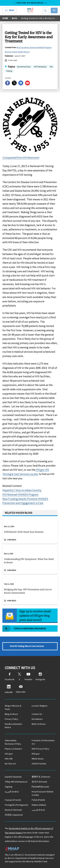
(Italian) (39, 805)
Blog (14, 18)
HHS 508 (9, 759)
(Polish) (38, 800)
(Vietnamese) (16, 782)
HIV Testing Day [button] (40, 67)
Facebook (10, 677)
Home (5, 18)
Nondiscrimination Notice (13, 726)
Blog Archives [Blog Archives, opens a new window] (11, 714)
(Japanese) (14, 815)
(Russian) (40, 787)
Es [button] (54, 10)
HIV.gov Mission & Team (13, 707)
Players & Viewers (13, 749)
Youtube (28, 677)
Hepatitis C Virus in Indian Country (22, 490)
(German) (13, 810)
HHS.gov (36, 754)
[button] (30, 533)
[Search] (45, 10)
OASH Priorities (39, 764)
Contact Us (37, 714)
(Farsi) (38, 810)
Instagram (40, 677)
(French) (13, 800)
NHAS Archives (39, 724)
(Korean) (39, 782)
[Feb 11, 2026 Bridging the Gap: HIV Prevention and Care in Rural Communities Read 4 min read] (30, 590)
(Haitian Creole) (43, 793)
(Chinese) (41, 777)
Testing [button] (9, 71)
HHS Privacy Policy (40, 749)
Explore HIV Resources (30, 3)
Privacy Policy (11, 719)
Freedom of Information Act (43, 742)
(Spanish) (13, 777)
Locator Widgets (40, 706)
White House (38, 759)
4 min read (12, 570)
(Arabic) (12, 792)
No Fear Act (10, 764)
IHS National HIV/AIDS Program (20, 495)
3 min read (12, 540)
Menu (10, 10)
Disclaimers (37, 719)
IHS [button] (51, 67)
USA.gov (9, 754)
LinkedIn (9, 689)
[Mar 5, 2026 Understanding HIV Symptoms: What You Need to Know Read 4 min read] (30, 560)
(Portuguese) (16, 805)
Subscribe (21, 689)
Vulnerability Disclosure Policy (13, 742)
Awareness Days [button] (24, 67)
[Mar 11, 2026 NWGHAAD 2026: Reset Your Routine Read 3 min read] (30, 531)
